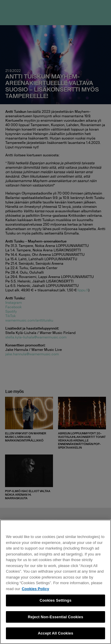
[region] (55, 582)
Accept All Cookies (56, 633)
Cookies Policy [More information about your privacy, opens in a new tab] (35, 589)
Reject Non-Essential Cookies (55, 617)
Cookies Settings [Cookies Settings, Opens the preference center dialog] (56, 600)
